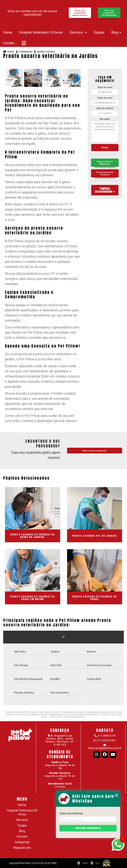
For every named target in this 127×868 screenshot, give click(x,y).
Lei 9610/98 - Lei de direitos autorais (67, 717)
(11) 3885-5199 (105, 736)
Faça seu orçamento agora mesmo (80, 13)
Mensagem (105, 119)
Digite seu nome (105, 87)
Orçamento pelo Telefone (105, 173)
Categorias (26, 52)
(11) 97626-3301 (105, 740)
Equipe (99, 33)
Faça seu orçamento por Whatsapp (109, 13)
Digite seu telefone (105, 108)
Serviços (77, 33)
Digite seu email (105, 98)
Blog (115, 33)
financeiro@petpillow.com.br (105, 747)
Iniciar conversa (88, 828)
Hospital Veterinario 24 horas (41, 33)
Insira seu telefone (71, 813)
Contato (9, 43)
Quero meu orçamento (95, 451)
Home (8, 33)
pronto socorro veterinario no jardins (46, 52)
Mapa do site (22, 848)
